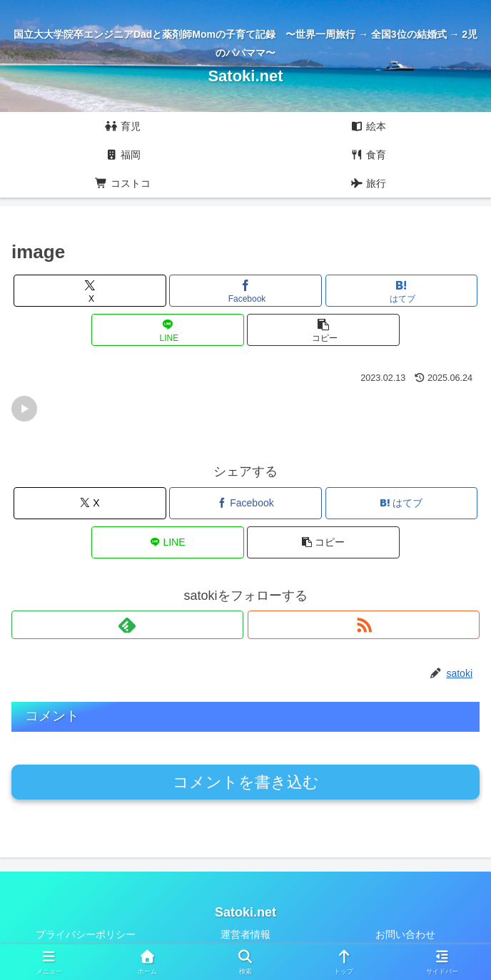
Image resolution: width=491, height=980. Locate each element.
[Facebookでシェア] (245, 291)
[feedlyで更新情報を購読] (127, 625)
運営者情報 (246, 934)
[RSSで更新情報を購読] (364, 625)
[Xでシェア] (90, 291)
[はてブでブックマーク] (401, 291)
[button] (323, 330)
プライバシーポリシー (86, 934)
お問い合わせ (405, 934)
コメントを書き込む (246, 782)
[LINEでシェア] (167, 330)
